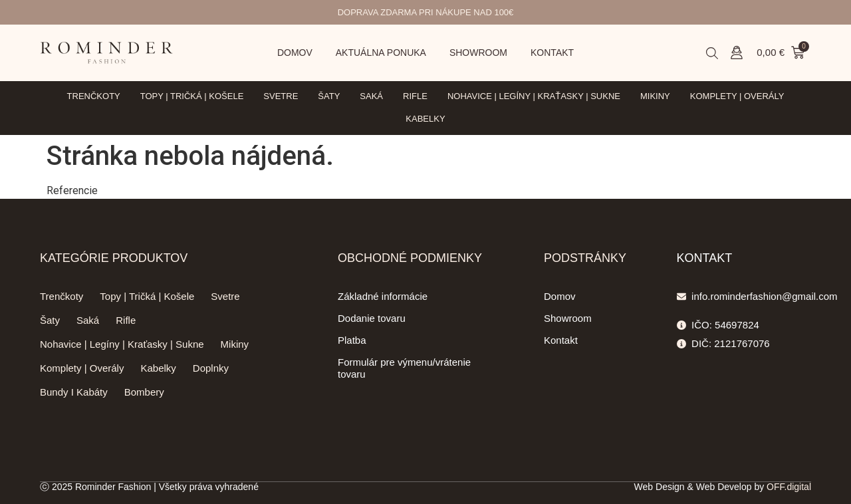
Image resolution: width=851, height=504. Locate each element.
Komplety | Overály (737, 96)
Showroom (478, 53)
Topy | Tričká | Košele (192, 96)
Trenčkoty (94, 96)
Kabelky (425, 119)
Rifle (415, 96)
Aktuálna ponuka (381, 53)
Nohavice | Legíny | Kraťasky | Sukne (534, 96)
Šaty (329, 96)
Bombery (144, 392)
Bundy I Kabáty (74, 392)
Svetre (281, 96)
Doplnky (211, 368)
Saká (371, 96)
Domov (295, 53)
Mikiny (655, 96)
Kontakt (552, 53)
